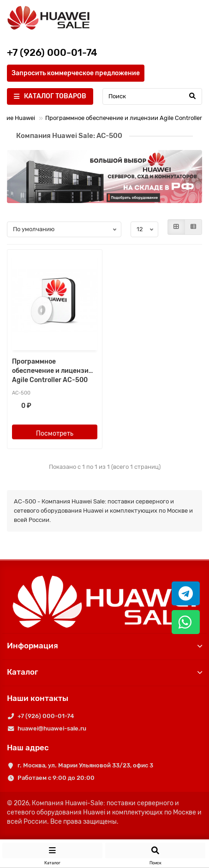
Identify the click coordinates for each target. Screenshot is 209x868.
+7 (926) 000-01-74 (46, 716)
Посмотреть (55, 434)
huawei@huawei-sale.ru (52, 728)
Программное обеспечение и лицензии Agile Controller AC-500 (52, 371)
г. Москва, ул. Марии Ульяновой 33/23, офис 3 (85, 765)
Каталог (104, 672)
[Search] (152, 96)
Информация (104, 646)
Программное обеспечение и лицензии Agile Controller (124, 118)
